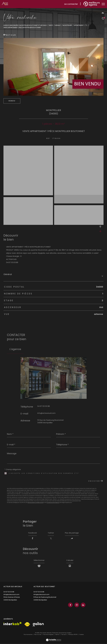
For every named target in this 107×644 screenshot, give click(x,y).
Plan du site (38, 635)
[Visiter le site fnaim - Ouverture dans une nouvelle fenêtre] (27, 625)
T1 (86, 25)
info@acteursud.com (46, 413)
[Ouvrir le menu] (103, 4)
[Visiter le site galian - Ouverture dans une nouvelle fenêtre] (38, 625)
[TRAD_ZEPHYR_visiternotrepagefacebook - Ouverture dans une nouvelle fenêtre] (70, 606)
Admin (58, 635)
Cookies (81, 635)
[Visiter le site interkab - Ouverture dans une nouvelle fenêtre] (13, 624)
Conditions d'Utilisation (53, 503)
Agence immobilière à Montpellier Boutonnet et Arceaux (25, 25)
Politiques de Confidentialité (36, 503)
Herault (58, 25)
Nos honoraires (28, 635)
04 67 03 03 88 (44, 406)
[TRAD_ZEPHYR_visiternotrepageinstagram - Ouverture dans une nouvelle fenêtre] (76, 606)
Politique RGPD (73, 635)
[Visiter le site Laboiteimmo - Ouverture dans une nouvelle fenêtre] (53, 639)
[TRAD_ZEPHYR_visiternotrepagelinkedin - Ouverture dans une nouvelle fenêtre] (83, 606)
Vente (51, 25)
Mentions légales (48, 635)
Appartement (79, 25)
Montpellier (67, 25)
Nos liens (64, 635)
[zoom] (28, 147)
